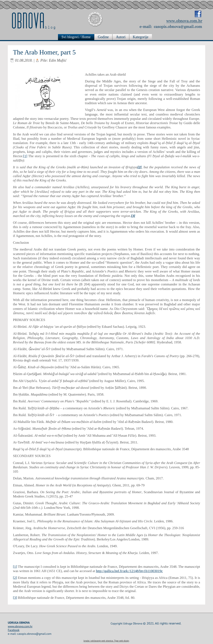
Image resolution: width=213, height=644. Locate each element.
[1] (25, 156)
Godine (105, 37)
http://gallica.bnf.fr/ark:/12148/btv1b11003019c (129, 571)
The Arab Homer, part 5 (44, 52)
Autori (122, 37)
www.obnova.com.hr (20, 626)
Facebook (14, 630)
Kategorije (142, 37)
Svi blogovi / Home (78, 37)
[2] (15, 578)
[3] (15, 598)
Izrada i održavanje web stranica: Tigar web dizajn (106, 641)
